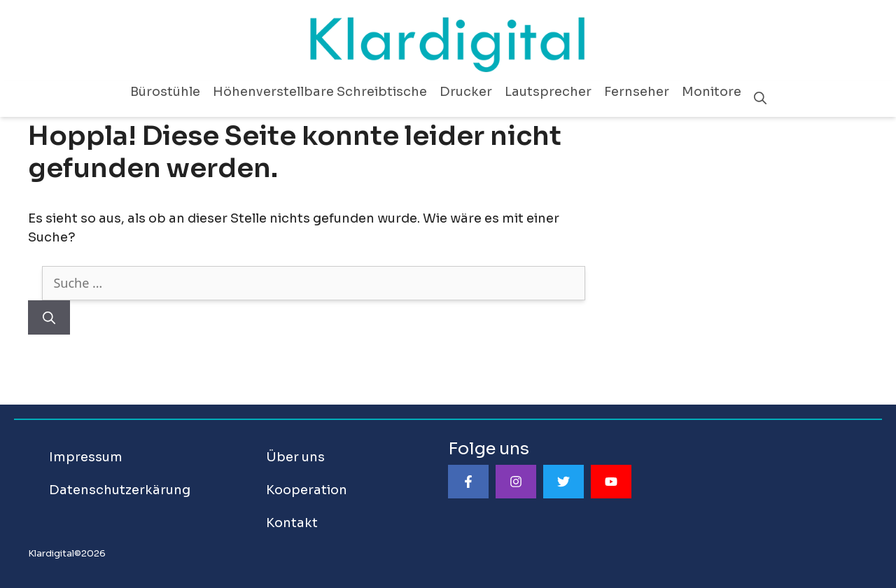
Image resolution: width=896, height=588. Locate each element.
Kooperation (307, 490)
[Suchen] (49, 317)
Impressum (86, 457)
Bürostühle (165, 92)
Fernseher (637, 92)
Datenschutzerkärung (120, 490)
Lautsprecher (548, 92)
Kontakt (292, 523)
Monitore (712, 92)
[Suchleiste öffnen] (760, 99)
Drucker (466, 92)
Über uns (295, 457)
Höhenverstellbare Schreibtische (320, 92)
